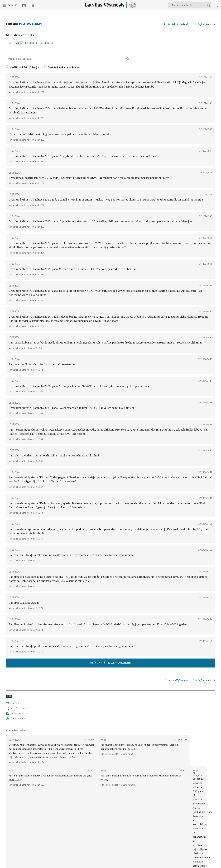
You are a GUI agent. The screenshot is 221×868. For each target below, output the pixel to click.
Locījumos (37, 67)
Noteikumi (46, 43)
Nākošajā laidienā (202, 24)
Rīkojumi (31, 43)
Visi (19, 43)
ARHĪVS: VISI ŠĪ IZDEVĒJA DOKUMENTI (111, 663)
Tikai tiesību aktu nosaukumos (64, 67)
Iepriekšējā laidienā (178, 24)
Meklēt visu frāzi (18, 67)
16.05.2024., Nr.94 (30, 24)
